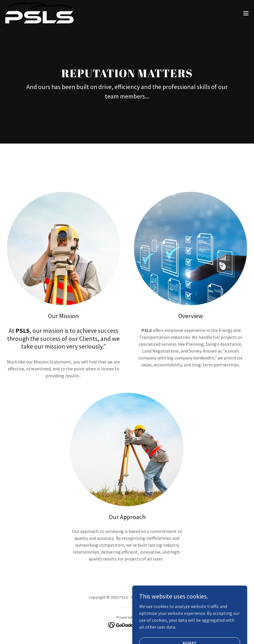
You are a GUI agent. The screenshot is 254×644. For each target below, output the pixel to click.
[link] (39, 13)
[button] (246, 13)
